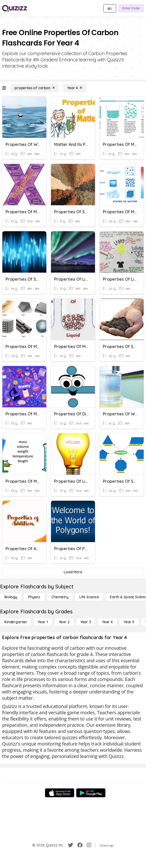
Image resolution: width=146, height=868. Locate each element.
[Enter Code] (131, 8)
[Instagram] (89, 845)
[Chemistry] (60, 597)
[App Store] (60, 793)
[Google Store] (91, 793)
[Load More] (73, 572)
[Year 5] (129, 622)
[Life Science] (89, 597)
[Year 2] (64, 622)
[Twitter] (71, 845)
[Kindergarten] (16, 622)
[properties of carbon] (35, 88)
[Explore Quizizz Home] (15, 8)
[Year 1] (43, 622)
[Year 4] (75, 88)
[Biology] (11, 597)
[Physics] (34, 597)
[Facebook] (80, 845)
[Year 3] (86, 622)
